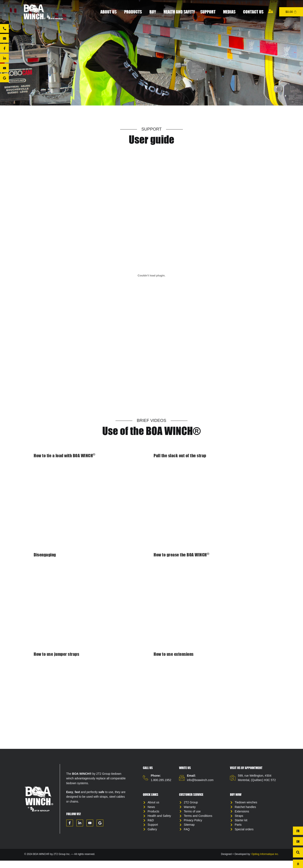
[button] (298, 852)
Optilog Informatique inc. (265, 861)
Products (134, 12)
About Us (110, 12)
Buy (154, 12)
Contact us (253, 12)
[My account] (271, 11)
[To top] (298, 864)
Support (209, 12)
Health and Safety (179, 12)
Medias (230, 12)
